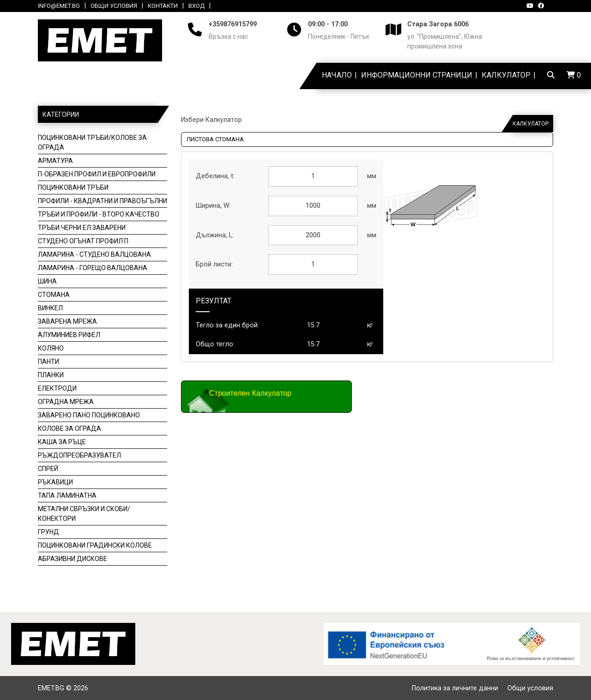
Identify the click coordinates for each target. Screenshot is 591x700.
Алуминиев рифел (69, 335)
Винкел (50, 308)
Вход (196, 6)
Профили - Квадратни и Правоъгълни (103, 201)
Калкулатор (506, 75)
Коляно (51, 348)
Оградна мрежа (66, 402)
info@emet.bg (59, 6)
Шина (47, 281)
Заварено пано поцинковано (89, 415)
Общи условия (114, 6)
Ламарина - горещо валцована (93, 268)
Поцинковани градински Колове (95, 545)
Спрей (48, 469)
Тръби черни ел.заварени (82, 228)
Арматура (55, 161)
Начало (337, 75)
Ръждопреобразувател (79, 455)
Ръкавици (55, 482)
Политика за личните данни (455, 688)
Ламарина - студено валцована (94, 254)
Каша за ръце (62, 442)
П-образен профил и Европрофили (97, 174)
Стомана (54, 295)
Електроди (57, 388)
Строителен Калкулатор (250, 393)
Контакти (163, 6)
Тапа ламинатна (67, 495)
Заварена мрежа (67, 321)
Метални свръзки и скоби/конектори (84, 514)
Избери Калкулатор (211, 120)
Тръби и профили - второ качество (99, 214)
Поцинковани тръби (73, 187)
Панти (48, 362)
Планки (51, 375)
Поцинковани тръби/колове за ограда (92, 142)
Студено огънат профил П (83, 241)
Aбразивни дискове (72, 559)
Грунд (48, 532)
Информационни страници (417, 75)
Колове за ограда (69, 428)
